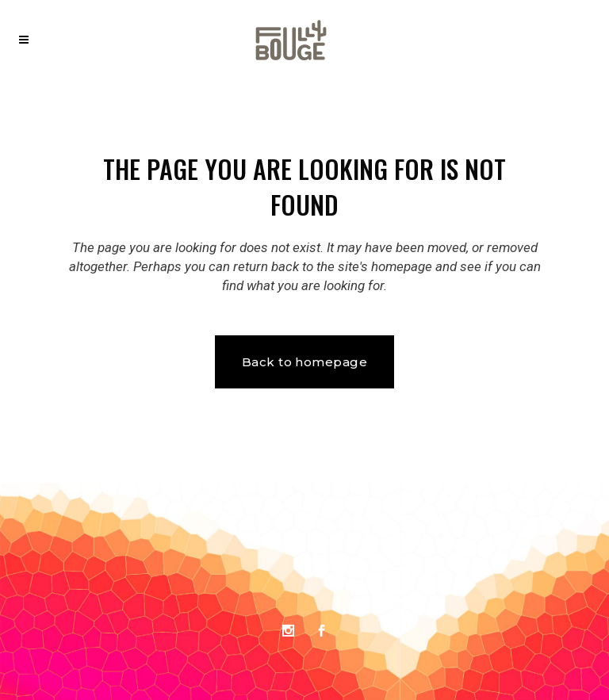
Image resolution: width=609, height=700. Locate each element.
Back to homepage (304, 362)
